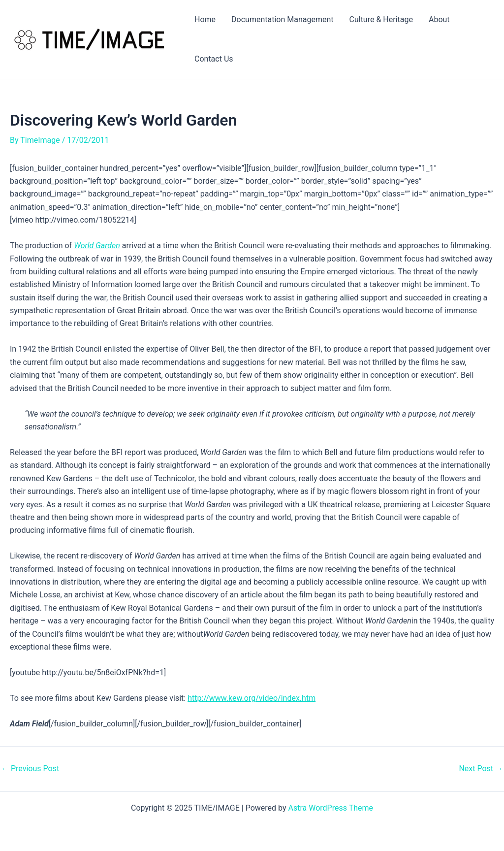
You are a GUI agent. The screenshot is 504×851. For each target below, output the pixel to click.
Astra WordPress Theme (331, 808)
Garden (107, 245)
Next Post (481, 769)
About (439, 19)
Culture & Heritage (381, 19)
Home (205, 19)
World (84, 245)
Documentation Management (282, 19)
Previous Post (30, 769)
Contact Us (214, 59)
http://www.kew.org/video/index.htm (252, 698)
